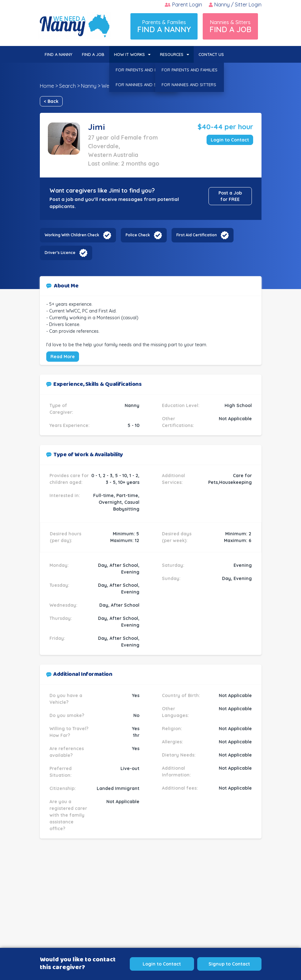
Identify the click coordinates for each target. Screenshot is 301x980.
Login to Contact (230, 140)
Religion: (172, 729)
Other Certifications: (178, 422)
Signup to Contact (229, 964)
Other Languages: (175, 712)
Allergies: (173, 742)
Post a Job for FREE (230, 196)
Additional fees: (180, 788)
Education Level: (181, 405)
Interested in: (65, 495)
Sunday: (171, 578)
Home (47, 86)
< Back (51, 101)
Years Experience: (70, 425)
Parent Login (183, 5)
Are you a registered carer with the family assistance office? (68, 815)
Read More (63, 357)
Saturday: (173, 565)
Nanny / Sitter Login (235, 5)
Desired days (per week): (177, 537)
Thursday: (61, 618)
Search (67, 86)
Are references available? (67, 752)
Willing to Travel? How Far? (69, 732)
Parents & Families (164, 27)
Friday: (57, 638)
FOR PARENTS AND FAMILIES (144, 70)
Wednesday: (63, 605)
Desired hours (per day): (66, 537)
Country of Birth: (181, 695)
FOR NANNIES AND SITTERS (143, 85)
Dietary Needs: (179, 755)
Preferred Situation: (61, 772)
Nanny (89, 86)
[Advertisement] (150, 906)
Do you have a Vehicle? (66, 699)
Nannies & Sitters (230, 27)
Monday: (59, 565)
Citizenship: (63, 788)
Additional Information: (176, 771)
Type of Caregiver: (61, 409)
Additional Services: (173, 479)
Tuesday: (59, 585)
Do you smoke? (67, 715)
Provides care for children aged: (69, 479)
